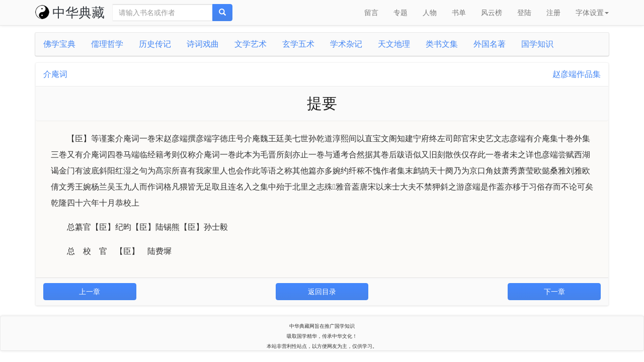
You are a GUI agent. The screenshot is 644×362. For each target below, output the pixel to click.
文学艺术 (251, 44)
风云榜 (492, 13)
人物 (430, 13)
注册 (553, 13)
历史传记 (155, 44)
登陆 (524, 13)
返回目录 (322, 292)
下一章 (554, 292)
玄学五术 (298, 44)
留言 (371, 13)
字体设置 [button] (592, 13)
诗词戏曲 (203, 44)
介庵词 (55, 74)
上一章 (90, 292)
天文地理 (394, 44)
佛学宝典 (59, 44)
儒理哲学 (107, 44)
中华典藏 (70, 13)
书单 (459, 13)
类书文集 (442, 44)
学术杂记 (346, 44)
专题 (400, 13)
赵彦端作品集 (577, 74)
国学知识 (537, 44)
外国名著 (490, 44)
